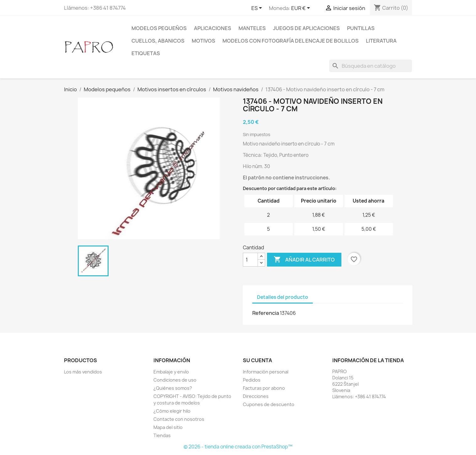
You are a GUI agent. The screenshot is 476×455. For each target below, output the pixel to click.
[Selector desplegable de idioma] (258, 8)
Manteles (252, 28)
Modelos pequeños (159, 28)
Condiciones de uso (175, 380)
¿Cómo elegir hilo (172, 411)
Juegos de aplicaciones (306, 28)
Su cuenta (257, 360)
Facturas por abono (264, 388)
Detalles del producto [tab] (283, 297)
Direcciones (256, 396)
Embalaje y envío (171, 372)
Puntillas (361, 28)
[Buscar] (371, 66)
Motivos (203, 41)
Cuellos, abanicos (158, 41)
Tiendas (162, 435)
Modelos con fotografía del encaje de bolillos (291, 41)
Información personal (266, 372)
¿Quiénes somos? (173, 388)
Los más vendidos (83, 372)
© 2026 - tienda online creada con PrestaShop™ (238, 447)
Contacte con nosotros (179, 419)
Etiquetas (146, 53)
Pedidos (252, 380)
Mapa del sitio (168, 427)
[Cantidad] (250, 260)
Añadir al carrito (304, 260)
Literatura (381, 41)
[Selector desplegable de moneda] (302, 8)
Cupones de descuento (269, 404)
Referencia (266, 313)
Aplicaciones (213, 28)
